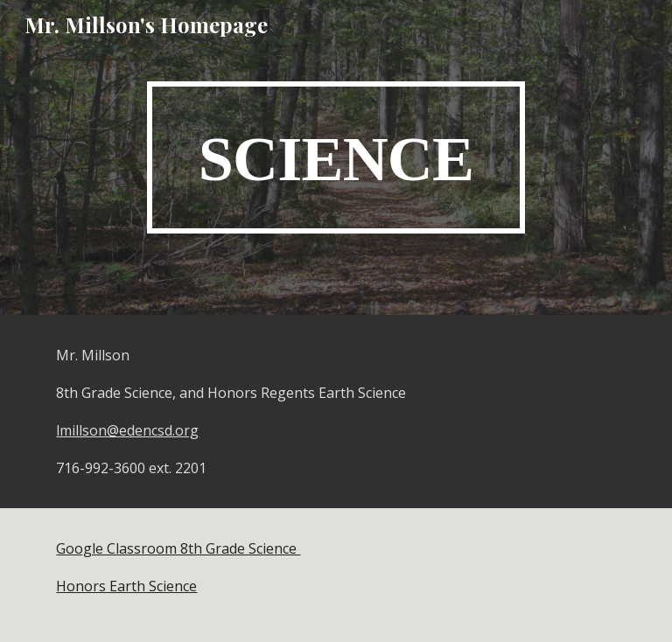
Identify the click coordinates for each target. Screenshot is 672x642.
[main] (336, 157)
